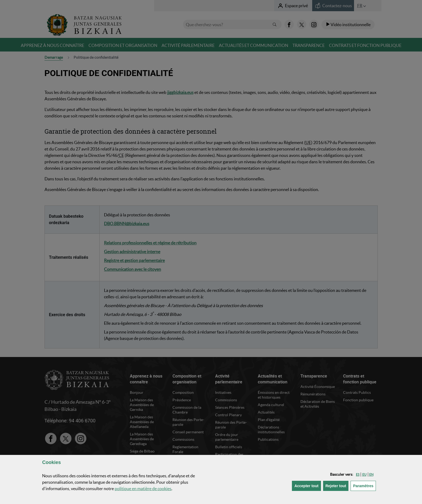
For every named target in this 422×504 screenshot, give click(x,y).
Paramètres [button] (364, 485)
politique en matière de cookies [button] (143, 489)
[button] (358, 475)
